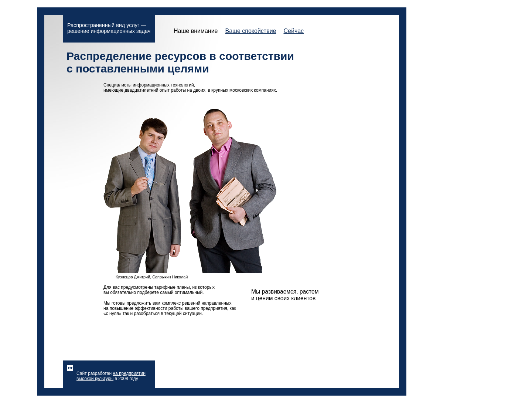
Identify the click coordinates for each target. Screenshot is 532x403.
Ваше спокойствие (250, 31)
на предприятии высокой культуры (111, 376)
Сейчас (294, 31)
